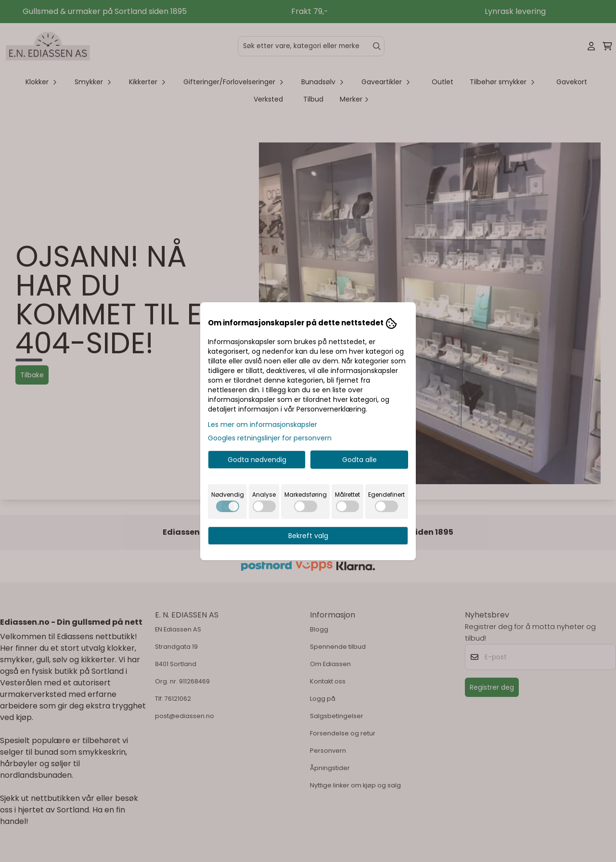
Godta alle (359, 460)
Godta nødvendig (257, 460)
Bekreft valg (308, 536)
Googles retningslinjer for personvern (270, 438)
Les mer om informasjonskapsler (263, 425)
